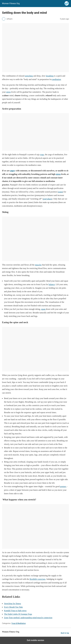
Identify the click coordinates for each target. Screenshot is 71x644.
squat (44, 309)
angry (13, 171)
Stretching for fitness (12, 604)
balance (52, 284)
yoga (42, 155)
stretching (29, 76)
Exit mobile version (35, 640)
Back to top (65, 633)
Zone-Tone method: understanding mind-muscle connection (28, 618)
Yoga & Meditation (19, 623)
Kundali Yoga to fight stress (15, 611)
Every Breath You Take (13, 607)
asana (60, 192)
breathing (50, 76)
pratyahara (47, 199)
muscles (38, 265)
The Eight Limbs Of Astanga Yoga (18, 614)
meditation (56, 79)
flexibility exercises (38, 579)
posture (63, 486)
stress (8, 92)
